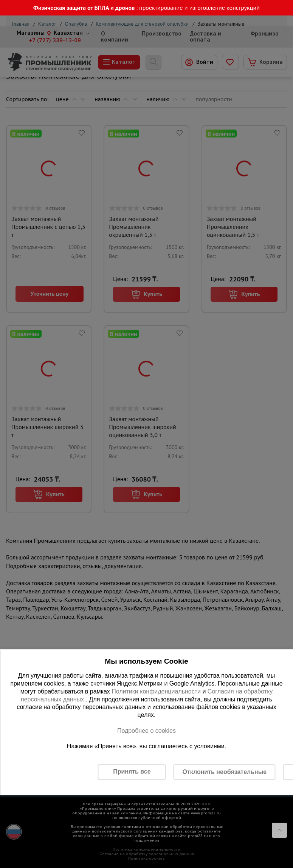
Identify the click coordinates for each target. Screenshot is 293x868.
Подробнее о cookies (146, 731)
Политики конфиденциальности (156, 691)
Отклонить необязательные (224, 772)
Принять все (132, 771)
